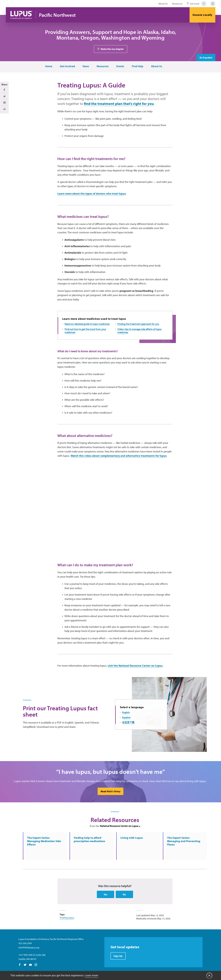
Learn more (91, 975)
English (126, 712)
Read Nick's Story (111, 791)
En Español (206, 58)
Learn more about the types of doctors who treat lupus (92, 194)
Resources (177, 4)
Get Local (193, 4)
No (124, 894)
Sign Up (118, 956)
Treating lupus (67, 918)
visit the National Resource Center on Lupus (135, 666)
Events (120, 66)
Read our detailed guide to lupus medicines (87, 324)
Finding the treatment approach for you (138, 324)
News (86, 66)
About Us (163, 4)
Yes (106, 894)
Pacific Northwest (57, 15)
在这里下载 (128, 722)
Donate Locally (202, 15)
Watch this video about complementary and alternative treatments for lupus (119, 456)
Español (126, 717)
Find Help (138, 66)
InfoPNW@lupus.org (29, 947)
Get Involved (67, 66)
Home (49, 66)
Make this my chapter (112, 49)
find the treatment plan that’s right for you (119, 104)
